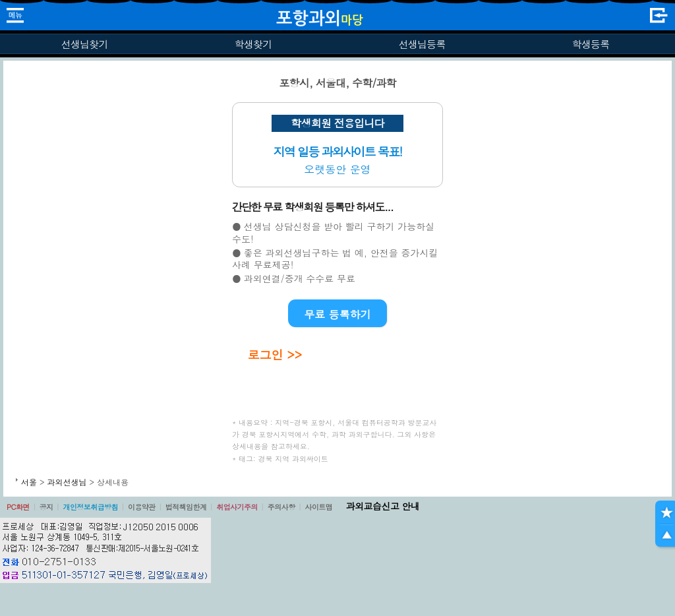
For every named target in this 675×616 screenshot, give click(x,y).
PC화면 (18, 507)
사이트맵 (318, 507)
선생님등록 (422, 44)
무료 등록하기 (337, 314)
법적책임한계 (186, 507)
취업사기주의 (237, 507)
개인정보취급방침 (90, 507)
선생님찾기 (84, 44)
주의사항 (281, 507)
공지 (46, 507)
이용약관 (142, 507)
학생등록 (591, 44)
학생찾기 (253, 44)
